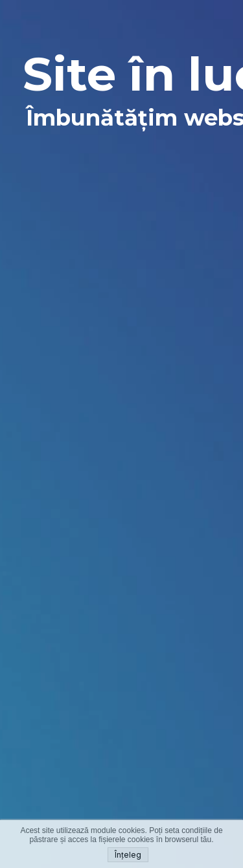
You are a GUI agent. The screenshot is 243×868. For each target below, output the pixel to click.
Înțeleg (128, 855)
